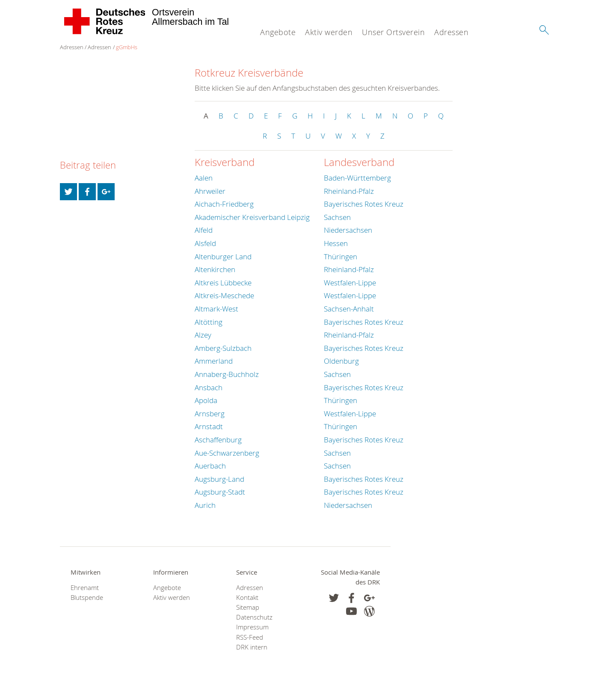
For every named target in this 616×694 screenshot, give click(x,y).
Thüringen (341, 257)
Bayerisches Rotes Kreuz (364, 204)
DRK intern (252, 647)
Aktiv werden (329, 32)
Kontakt (247, 598)
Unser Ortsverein (393, 32)
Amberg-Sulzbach (223, 348)
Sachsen (337, 217)
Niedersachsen (348, 230)
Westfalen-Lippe (350, 283)
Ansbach (209, 387)
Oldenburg (341, 361)
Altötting (209, 322)
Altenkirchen (215, 269)
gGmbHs (127, 47)
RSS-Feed (250, 637)
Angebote (278, 32)
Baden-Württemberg (357, 178)
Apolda (206, 400)
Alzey (203, 335)
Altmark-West (216, 309)
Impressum (252, 627)
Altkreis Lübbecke (223, 283)
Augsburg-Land (219, 479)
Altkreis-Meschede (224, 295)
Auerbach (210, 466)
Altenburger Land (223, 257)
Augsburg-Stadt (220, 492)
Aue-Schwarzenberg (227, 453)
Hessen (336, 243)
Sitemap (248, 607)
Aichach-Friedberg (224, 204)
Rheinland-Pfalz (349, 191)
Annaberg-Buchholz (227, 374)
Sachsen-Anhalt (349, 309)
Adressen (451, 32)
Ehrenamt (85, 588)
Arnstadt (209, 426)
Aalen (204, 178)
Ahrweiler (210, 191)
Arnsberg (210, 414)
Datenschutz (254, 617)
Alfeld (204, 230)
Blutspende (87, 598)
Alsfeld (205, 243)
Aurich (205, 505)
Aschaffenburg (218, 440)
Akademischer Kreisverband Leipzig (252, 217)
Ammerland (214, 361)
